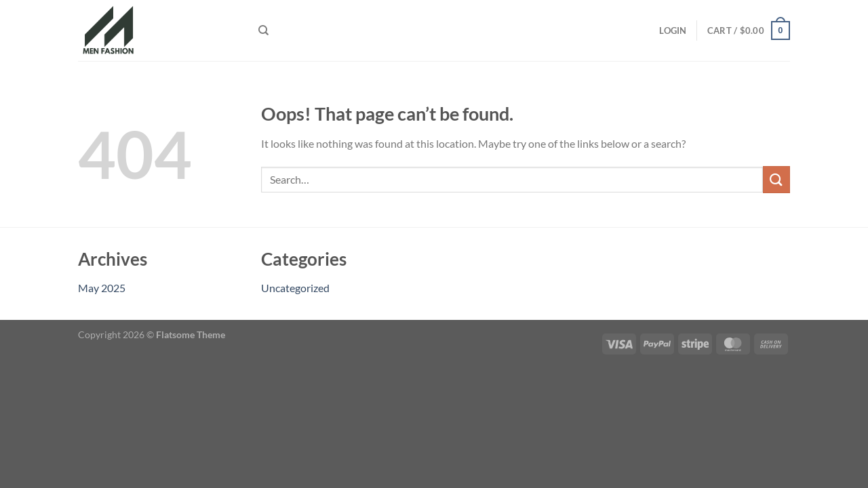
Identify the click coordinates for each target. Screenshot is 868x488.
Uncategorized (295, 288)
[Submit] (776, 179)
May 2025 (102, 288)
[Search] (263, 30)
